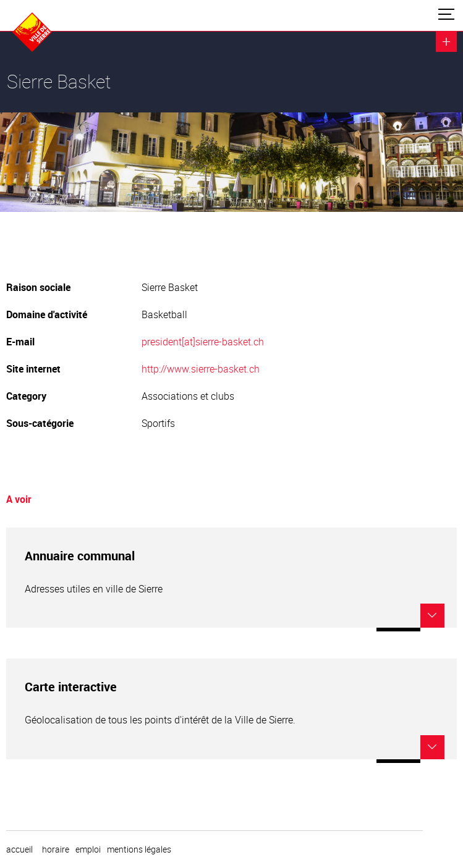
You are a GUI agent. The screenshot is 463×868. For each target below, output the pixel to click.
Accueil (19, 849)
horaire (56, 849)
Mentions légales (139, 849)
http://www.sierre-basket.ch (201, 369)
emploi (88, 849)
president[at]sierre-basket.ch (203, 342)
